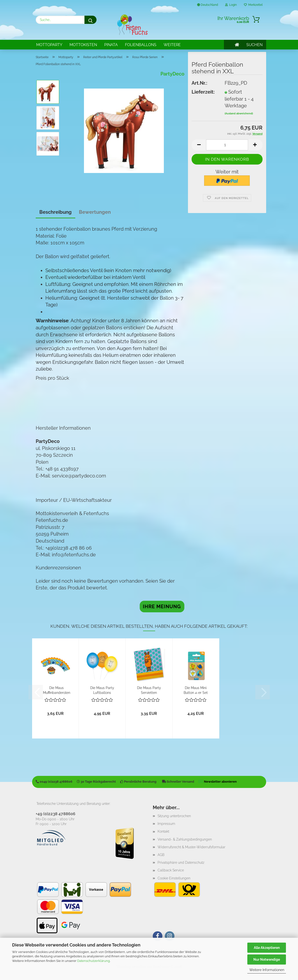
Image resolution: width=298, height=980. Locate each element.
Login (231, 5)
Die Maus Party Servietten (149, 690)
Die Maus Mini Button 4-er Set (196, 690)
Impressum (166, 824)
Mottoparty (49, 45)
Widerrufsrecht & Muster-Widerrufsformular (191, 847)
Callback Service (171, 870)
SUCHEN (254, 45)
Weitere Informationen (267, 970)
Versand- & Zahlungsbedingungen (185, 839)
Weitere (172, 45)
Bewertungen (95, 212)
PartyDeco (172, 74)
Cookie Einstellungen (174, 878)
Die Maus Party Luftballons (102, 690)
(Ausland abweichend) (239, 114)
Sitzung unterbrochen (174, 816)
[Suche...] (90, 20)
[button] (199, 145)
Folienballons (141, 45)
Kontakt (163, 831)
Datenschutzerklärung (94, 961)
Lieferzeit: (203, 92)
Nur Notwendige (267, 959)
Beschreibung (55, 212)
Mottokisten (83, 45)
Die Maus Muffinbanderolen (57, 690)
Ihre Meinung (162, 607)
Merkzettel (253, 5)
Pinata (111, 45)
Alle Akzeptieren (267, 948)
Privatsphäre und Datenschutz (181, 863)
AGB (161, 855)
